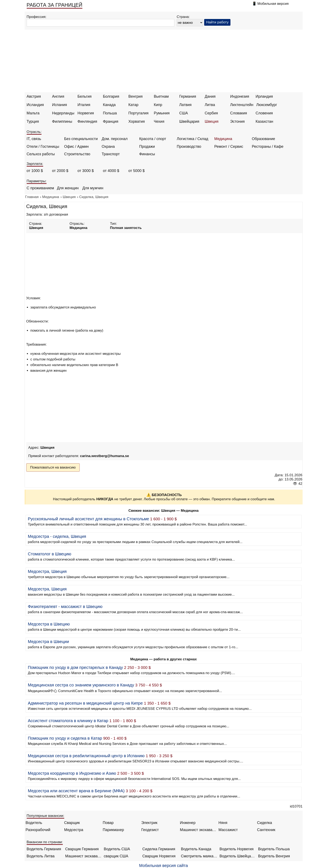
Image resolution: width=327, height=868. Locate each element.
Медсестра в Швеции (48, 642)
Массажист (228, 830)
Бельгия (85, 96)
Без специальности (81, 139)
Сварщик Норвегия (159, 856)
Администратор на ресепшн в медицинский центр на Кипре (85, 703)
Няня (223, 823)
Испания (60, 105)
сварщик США (116, 856)
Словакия (239, 113)
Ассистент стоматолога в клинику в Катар (68, 721)
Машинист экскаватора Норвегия (84, 856)
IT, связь (34, 139)
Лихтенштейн (242, 105)
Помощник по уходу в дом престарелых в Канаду (75, 667)
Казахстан (264, 121)
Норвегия (86, 113)
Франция (111, 121)
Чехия (159, 121)
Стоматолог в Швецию (50, 554)
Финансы (147, 154)
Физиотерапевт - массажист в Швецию (65, 606)
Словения (264, 113)
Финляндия (87, 121)
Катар (133, 105)
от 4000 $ (111, 171)
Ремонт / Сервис (229, 147)
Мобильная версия (273, 4)
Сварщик (72, 823)
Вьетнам (161, 96)
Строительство (77, 154)
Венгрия (136, 96)
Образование (264, 139)
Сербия (211, 113)
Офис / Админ (77, 147)
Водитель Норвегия (237, 849)
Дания (210, 96)
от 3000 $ (86, 171)
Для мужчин (93, 188)
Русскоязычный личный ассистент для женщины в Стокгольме (89, 519)
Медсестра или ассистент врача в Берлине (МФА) (76, 791)
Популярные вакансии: (46, 816)
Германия (188, 96)
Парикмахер (113, 830)
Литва (210, 105)
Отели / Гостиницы (43, 147)
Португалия (139, 113)
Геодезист (150, 830)
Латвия (186, 105)
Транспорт (111, 154)
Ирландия (264, 96)
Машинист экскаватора (198, 830)
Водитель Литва (41, 856)
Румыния (162, 113)
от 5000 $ (137, 171)
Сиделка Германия (159, 849)
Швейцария (189, 121)
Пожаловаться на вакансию (53, 467)
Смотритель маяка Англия (199, 856)
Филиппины (62, 121)
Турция (33, 121)
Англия (58, 96)
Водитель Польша (274, 849)
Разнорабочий (38, 830)
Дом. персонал (115, 139)
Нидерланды (63, 113)
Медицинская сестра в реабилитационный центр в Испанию (86, 756)
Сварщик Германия (82, 849)
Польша (110, 113)
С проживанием (40, 188)
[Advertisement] (163, 61)
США (184, 113)
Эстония (238, 121)
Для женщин (68, 188)
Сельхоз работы (41, 154)
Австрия (34, 96)
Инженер (188, 823)
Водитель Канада (196, 849)
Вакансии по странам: (45, 842)
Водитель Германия (44, 849)
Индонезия (240, 96)
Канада (109, 105)
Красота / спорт (153, 139)
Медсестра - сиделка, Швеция (57, 536)
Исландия (35, 105)
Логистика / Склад (193, 139)
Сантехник (266, 830)
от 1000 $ (35, 171)
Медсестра (74, 830)
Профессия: (37, 17)
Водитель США (117, 849)
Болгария (111, 96)
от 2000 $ (60, 171)
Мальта (33, 113)
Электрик (149, 823)
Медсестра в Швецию (49, 624)
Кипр (158, 105)
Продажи (147, 147)
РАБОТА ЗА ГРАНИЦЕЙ (55, 5)
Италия (84, 105)
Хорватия (137, 121)
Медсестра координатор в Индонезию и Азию (72, 773)
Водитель (34, 823)
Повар (108, 823)
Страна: (183, 17)
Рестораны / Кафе (268, 147)
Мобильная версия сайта (163, 865)
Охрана (108, 147)
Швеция (212, 121)
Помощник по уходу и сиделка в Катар (65, 738)
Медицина (223, 139)
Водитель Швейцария (238, 856)
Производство (189, 147)
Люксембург (267, 105)
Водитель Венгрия (274, 856)
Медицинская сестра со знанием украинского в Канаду (81, 685)
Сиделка (265, 823)
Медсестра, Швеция (47, 571)
